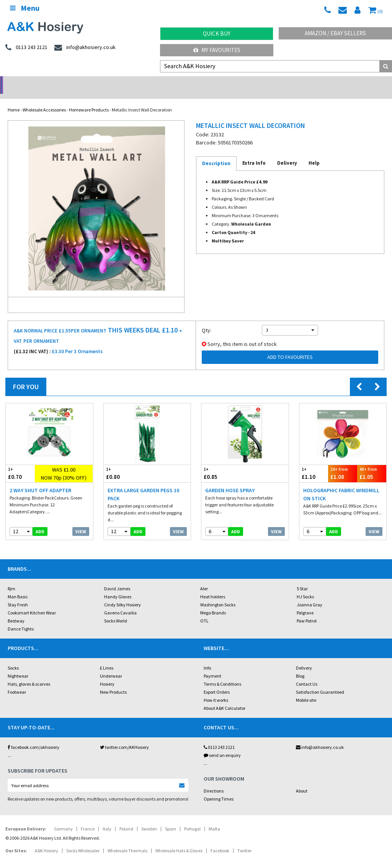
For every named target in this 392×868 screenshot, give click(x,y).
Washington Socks (218, 595)
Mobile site (306, 690)
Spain (171, 819)
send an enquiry (222, 745)
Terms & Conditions (222, 674)
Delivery (304, 658)
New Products (113, 682)
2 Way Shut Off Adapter (40, 480)
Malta (214, 819)
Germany (63, 819)
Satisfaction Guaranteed (320, 682)
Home (14, 100)
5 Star (302, 579)
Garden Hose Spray (230, 480)
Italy (107, 819)
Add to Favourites (290, 347)
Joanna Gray (310, 595)
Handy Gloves (118, 587)
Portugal (192, 819)
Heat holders (213, 587)
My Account (147, 83)
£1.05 (372, 463)
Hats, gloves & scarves (29, 674)
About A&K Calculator (225, 698)
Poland (126, 819)
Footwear (17, 682)
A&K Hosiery (47, 841)
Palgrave (305, 603)
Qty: (207, 320)
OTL (204, 611)
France (88, 819)
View (81, 522)
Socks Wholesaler (83, 841)
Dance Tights (21, 619)
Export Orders (217, 682)
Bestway (16, 611)
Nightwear (18, 666)
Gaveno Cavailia (120, 603)
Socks (13, 658)
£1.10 (314, 463)
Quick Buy (217, 34)
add (40, 522)
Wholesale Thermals (127, 841)
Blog (300, 666)
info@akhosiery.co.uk (320, 737)
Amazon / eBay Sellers (335, 33)
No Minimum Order (49, 83)
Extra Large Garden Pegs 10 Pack (143, 484)
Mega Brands (213, 603)
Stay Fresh (18, 595)
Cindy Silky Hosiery (122, 595)
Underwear (111, 666)
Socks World (116, 611)
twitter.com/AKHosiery (124, 737)
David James (117, 579)
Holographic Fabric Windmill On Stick (341, 484)
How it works (216, 690)
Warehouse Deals (245, 83)
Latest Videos (343, 83)
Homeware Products (89, 100)
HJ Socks (305, 587)
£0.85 (223, 463)
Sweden (149, 819)
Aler (204, 579)
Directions (214, 781)
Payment (212, 666)
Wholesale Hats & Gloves (179, 841)
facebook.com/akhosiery (33, 737)
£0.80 (126, 463)
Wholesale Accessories (44, 100)
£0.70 (20, 463)
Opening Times (219, 789)
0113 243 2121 (219, 737)
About (302, 781)
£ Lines (107, 658)
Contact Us (307, 674)
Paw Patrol (307, 611)
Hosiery (107, 674)
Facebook (220, 841)
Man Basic (18, 587)
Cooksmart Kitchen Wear (32, 603)
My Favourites (217, 50)
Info (207, 658)
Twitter (244, 841)
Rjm (11, 579)
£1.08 (343, 463)
